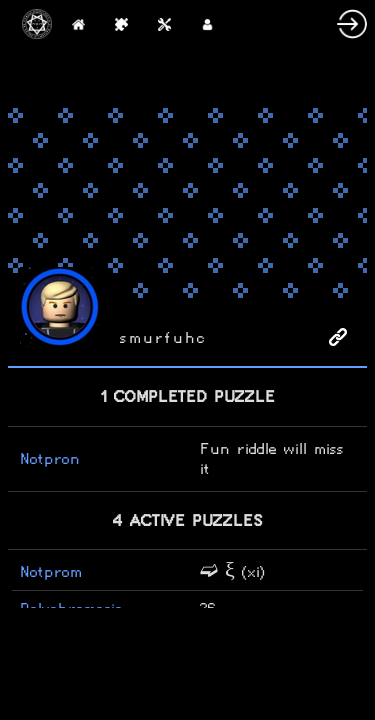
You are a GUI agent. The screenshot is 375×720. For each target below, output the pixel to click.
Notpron (50, 458)
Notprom (51, 571)
